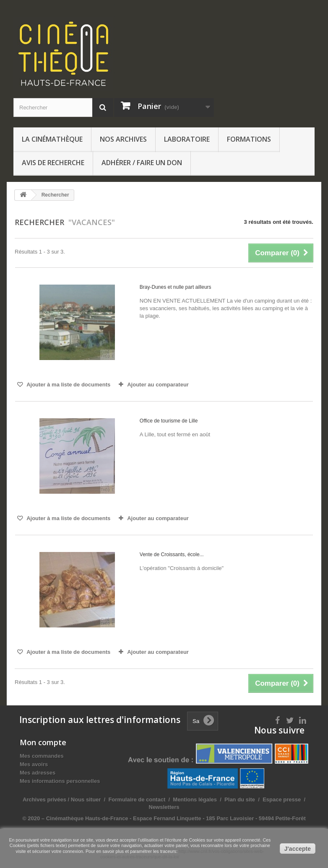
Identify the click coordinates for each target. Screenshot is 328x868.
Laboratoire (187, 139)
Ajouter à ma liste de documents (68, 385)
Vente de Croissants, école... (172, 554)
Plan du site (240, 799)
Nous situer (86, 799)
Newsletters (164, 807)
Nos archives (123, 139)
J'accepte (298, 849)
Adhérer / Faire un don (142, 163)
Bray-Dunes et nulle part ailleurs (176, 287)
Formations (249, 139)
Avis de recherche (53, 163)
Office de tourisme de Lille (169, 421)
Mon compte (43, 742)
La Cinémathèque (52, 139)
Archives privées (44, 799)
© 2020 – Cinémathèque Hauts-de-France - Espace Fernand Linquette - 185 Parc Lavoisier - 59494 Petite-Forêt (164, 818)
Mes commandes (42, 756)
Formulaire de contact (137, 799)
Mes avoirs (34, 764)
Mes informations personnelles (60, 781)
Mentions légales (195, 799)
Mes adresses (38, 773)
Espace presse (282, 799)
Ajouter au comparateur (158, 385)
